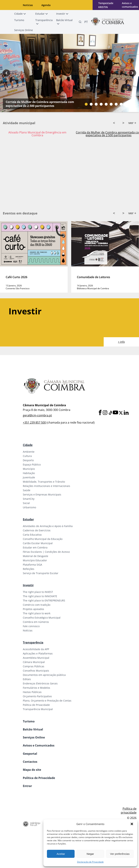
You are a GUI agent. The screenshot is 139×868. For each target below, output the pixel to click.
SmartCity (29, 499)
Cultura (27, 456)
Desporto (28, 460)
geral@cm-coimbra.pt (37, 415)
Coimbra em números (36, 622)
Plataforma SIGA (32, 565)
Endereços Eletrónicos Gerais (40, 683)
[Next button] (133, 73)
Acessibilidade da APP (36, 649)
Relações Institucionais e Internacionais (46, 486)
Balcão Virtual (33, 729)
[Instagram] (105, 413)
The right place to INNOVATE (40, 596)
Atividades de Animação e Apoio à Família (48, 526)
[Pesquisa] (80, 22)
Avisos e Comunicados (39, 745)
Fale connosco (31, 626)
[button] (132, 824)
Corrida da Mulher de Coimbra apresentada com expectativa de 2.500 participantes (40, 104)
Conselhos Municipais (36, 671)
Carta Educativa (32, 535)
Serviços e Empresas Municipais (42, 494)
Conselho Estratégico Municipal (42, 618)
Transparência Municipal (38, 709)
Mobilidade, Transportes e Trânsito (44, 482)
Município (29, 469)
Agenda (46, 5)
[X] (121, 413)
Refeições (29, 569)
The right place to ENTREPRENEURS (44, 600)
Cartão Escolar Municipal (38, 543)
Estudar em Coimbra (35, 547)
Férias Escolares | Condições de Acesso (46, 552)
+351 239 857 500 (34, 422)
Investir (28, 585)
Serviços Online (34, 737)
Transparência (33, 642)
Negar (90, 854)
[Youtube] (115, 413)
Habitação (29, 473)
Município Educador (35, 560)
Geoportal (30, 754)
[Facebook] (100, 413)
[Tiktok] (110, 413)
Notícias (28, 5)
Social (26, 503)
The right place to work (37, 613)
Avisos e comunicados (130, 5)
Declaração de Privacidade (90, 862)
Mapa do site (32, 770)
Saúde (27, 490)
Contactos (30, 762)
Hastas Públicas (32, 692)
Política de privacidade (129, 811)
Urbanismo (29, 507)
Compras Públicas (34, 666)
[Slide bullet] (86, 104)
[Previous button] (6, 73)
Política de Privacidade (36, 705)
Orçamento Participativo (37, 696)
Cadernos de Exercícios (37, 530)
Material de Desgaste (36, 556)
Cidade (28, 445)
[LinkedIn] (126, 413)
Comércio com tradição (37, 605)
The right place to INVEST (38, 592)
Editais (27, 679)
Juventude (29, 477)
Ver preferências (120, 854)
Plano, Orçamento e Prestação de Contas (47, 701)
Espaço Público (32, 465)
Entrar (27, 786)
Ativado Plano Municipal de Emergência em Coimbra (37, 134)
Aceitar (61, 854)
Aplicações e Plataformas (38, 653)
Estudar (28, 519)
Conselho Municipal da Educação (43, 539)
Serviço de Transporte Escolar (41, 573)
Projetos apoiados (33, 609)
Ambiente (29, 452)
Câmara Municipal (34, 662)
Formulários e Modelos (36, 688)
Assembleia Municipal (36, 658)
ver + (132, 123)
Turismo (29, 721)
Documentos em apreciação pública (44, 675)
